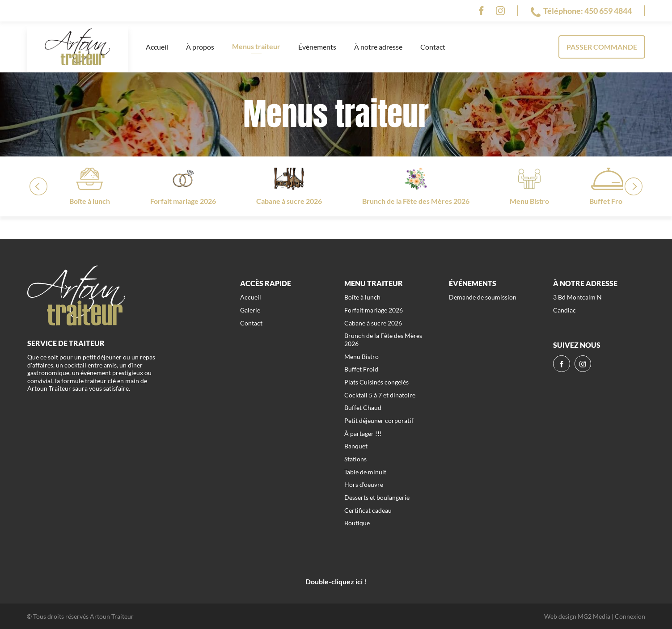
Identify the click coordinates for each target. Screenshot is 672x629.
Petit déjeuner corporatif (379, 420)
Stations (355, 459)
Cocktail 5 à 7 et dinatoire (380, 395)
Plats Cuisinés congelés (376, 382)
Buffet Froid (361, 369)
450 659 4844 (608, 11)
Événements (317, 47)
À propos (200, 47)
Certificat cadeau (368, 510)
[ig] (500, 11)
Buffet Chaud (363, 407)
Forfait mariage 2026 (374, 310)
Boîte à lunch (362, 297)
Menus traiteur (256, 46)
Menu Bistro (361, 357)
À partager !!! (363, 433)
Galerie (250, 310)
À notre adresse (378, 47)
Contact (433, 47)
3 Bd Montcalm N (577, 297)
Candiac (564, 310)
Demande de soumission (483, 297)
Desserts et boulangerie (377, 497)
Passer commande (602, 47)
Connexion (630, 616)
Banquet (356, 446)
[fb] (481, 11)
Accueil (157, 47)
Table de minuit (365, 472)
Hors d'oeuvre (364, 484)
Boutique (357, 523)
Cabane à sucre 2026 (373, 323)
